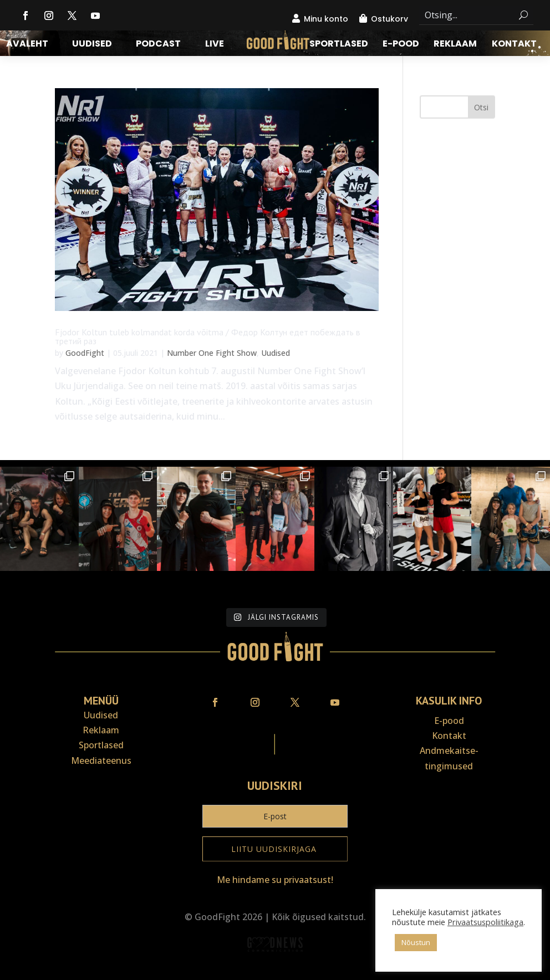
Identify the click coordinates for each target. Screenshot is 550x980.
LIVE (215, 45)
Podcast (158, 45)
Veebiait (275, 973)
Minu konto (326, 19)
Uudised (92, 45)
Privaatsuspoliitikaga (485, 922)
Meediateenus (101, 760)
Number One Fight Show (212, 353)
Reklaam (455, 45)
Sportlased (339, 45)
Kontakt (514, 45)
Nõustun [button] (416, 942)
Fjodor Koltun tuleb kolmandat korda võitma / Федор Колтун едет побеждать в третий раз (208, 336)
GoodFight (85, 353)
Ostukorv (389, 19)
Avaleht (27, 45)
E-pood (401, 45)
